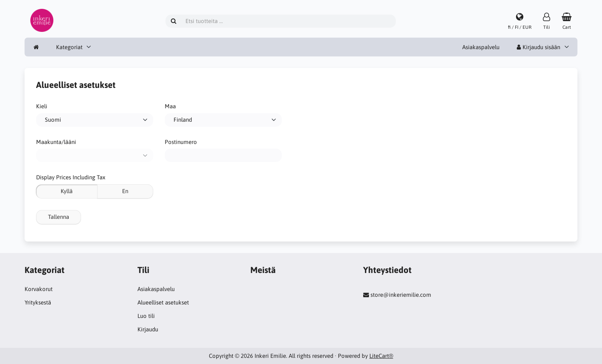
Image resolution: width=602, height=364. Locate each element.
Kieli (42, 106)
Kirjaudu (148, 329)
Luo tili (146, 316)
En (125, 191)
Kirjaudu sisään (538, 47)
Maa (170, 106)
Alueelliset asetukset (163, 302)
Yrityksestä (38, 302)
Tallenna (59, 217)
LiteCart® (381, 356)
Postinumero (181, 142)
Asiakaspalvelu (481, 47)
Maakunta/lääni (56, 142)
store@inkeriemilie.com (401, 295)
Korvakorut (39, 289)
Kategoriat (69, 47)
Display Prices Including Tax (71, 177)
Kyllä (67, 191)
